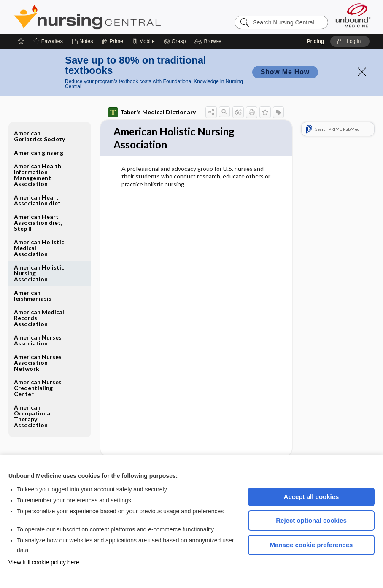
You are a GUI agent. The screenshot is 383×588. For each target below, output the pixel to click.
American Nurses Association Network (38, 363)
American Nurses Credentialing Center (38, 388)
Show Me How (285, 72)
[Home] (21, 41)
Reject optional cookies (311, 520)
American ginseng (39, 152)
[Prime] (112, 41)
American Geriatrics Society (39, 136)
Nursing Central (119, 17)
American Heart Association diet (37, 200)
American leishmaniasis (33, 295)
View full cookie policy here (44, 562)
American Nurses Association (38, 340)
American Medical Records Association (39, 318)
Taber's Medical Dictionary (152, 112)
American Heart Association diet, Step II (38, 223)
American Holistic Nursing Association (39, 273)
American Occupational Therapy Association (33, 416)
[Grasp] (175, 41)
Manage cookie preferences (312, 545)
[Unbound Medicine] (353, 15)
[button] (209, 41)
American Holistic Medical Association (39, 248)
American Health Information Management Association (38, 175)
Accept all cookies (312, 497)
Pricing (316, 41)
